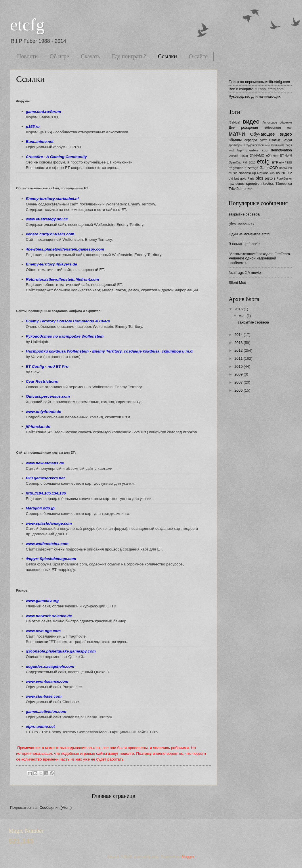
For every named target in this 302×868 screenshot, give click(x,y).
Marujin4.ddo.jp (40, 508)
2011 (239, 358)
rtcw (231, 184)
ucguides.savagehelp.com (50, 666)
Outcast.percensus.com (48, 396)
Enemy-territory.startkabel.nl (52, 199)
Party (251, 179)
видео (251, 121)
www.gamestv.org (42, 601)
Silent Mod (237, 283)
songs (240, 184)
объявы (235, 140)
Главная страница (113, 796)
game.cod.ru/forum (43, 112)
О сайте (198, 56)
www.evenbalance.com (47, 681)
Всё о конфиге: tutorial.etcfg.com (256, 89)
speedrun (254, 183)
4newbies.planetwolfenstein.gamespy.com (65, 249)
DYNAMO (257, 155)
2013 (239, 343)
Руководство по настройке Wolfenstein (65, 336)
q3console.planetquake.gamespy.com (61, 651)
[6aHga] (235, 122)
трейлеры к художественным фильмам (256, 145)
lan (290, 168)
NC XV (287, 173)
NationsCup (247, 173)
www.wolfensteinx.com (47, 544)
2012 (239, 350)
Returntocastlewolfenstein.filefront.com (63, 279)
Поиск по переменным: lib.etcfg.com (259, 82)
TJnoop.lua (284, 184)
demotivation (281, 150)
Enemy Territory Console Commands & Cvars (68, 321)
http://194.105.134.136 (46, 493)
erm (276, 156)
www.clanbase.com (44, 696)
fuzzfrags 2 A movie (245, 273)
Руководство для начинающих (255, 96)
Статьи (275, 140)
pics (259, 178)
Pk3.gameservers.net (45, 478)
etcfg (27, 25)
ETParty (278, 162)
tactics (268, 183)
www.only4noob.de (44, 412)
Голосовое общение (277, 123)
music (233, 173)
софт (263, 140)
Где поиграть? (129, 56)
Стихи (287, 140)
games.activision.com (46, 712)
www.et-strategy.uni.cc (47, 219)
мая (243, 316)
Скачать (90, 56)
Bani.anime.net (40, 142)
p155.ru (33, 127)
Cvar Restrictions (42, 381)
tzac (249, 189)
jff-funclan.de (38, 427)
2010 (239, 366)
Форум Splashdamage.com (51, 559)
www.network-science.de (49, 616)
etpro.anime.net (40, 726)
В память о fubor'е (244, 244)
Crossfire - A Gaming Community (56, 157)
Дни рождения (243, 127)
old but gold (238, 178)
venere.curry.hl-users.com (50, 234)
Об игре (59, 56)
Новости (27, 56)
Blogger (188, 857)
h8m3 (283, 168)
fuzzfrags (252, 168)
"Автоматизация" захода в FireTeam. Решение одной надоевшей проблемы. (260, 258)
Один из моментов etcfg (249, 234)
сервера (251, 140)
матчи (237, 133)
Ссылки (167, 56)
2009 (239, 374)
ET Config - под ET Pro (47, 366)
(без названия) (241, 224)
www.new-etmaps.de (45, 463)
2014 (239, 335)
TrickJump (237, 189)
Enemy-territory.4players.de (51, 264)
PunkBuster (284, 179)
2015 (239, 309)
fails (289, 162)
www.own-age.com (43, 631)
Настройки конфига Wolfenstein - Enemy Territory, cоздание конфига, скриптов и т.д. (110, 351)
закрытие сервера (244, 214)
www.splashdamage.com (49, 523)
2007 (239, 382)
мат (289, 128)
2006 (239, 390)
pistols (270, 178)
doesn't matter (238, 156)
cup (265, 150)
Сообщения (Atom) (56, 808)
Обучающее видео (271, 134)
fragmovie (236, 168)
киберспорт (273, 128)
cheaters (252, 150)
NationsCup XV (269, 173)
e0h (269, 155)
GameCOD (269, 168)
